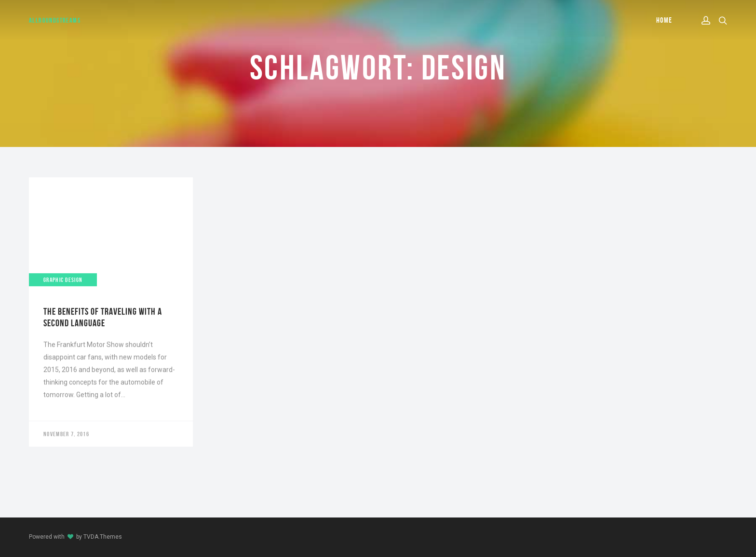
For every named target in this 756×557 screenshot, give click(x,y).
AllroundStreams (55, 20)
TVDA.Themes (103, 537)
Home (664, 20)
